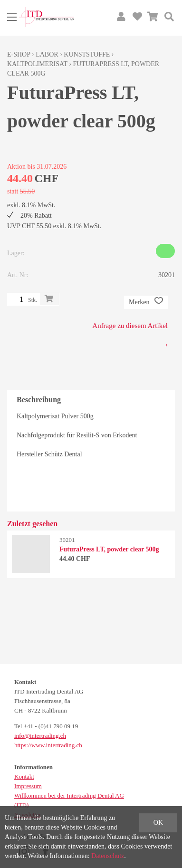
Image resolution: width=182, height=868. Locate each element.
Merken (146, 302)
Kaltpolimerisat (37, 64)
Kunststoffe (87, 54)
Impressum (28, 786)
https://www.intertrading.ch (48, 745)
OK (158, 823)
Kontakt (24, 776)
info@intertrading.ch (40, 736)
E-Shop (19, 54)
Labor (47, 54)
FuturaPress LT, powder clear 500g (109, 549)
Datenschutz (108, 856)
